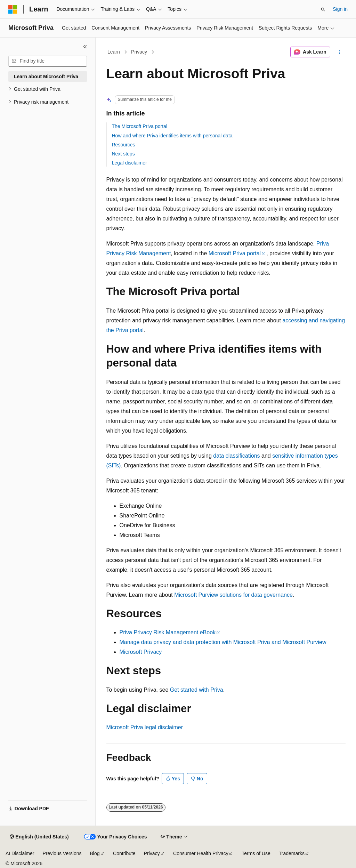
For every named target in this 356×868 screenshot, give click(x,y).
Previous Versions (62, 853)
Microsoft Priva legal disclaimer (145, 727)
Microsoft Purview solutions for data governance (233, 595)
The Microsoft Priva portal (140, 126)
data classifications (236, 456)
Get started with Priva (197, 690)
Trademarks (292, 853)
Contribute (124, 853)
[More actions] (339, 52)
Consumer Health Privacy (201, 853)
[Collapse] (85, 47)
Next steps (123, 154)
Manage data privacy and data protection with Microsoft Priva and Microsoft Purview (223, 642)
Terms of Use (256, 853)
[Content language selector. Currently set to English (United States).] (39, 837)
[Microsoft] (13, 9)
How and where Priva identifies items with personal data (172, 136)
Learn (114, 52)
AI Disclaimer (20, 853)
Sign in (340, 9)
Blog (95, 853)
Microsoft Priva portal (235, 253)
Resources (124, 145)
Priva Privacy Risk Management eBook (168, 632)
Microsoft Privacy (141, 652)
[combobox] (48, 61)
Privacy (139, 52)
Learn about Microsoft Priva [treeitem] (46, 77)
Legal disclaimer (130, 163)
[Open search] (323, 9)
